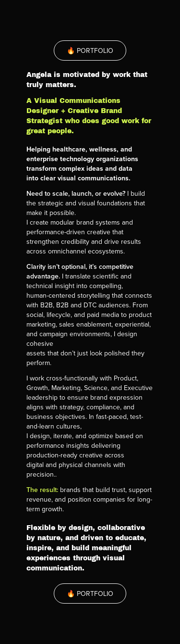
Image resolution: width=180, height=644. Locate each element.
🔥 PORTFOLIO (90, 51)
